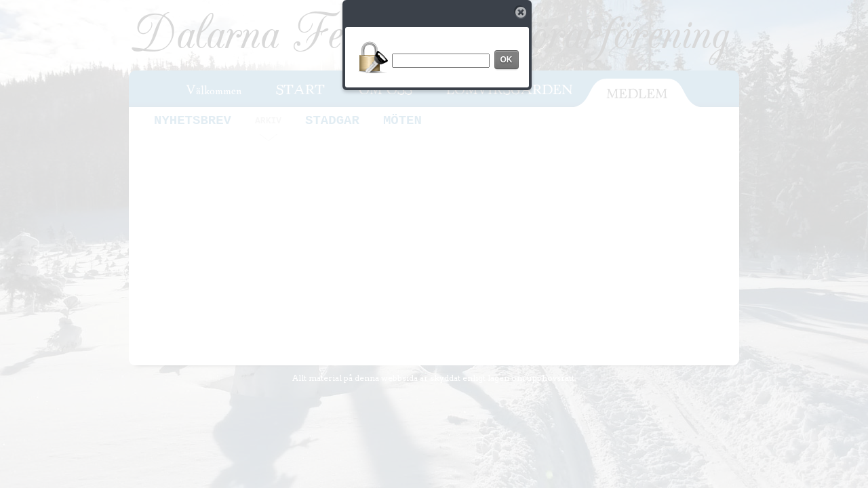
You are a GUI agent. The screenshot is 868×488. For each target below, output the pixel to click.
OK (507, 60)
